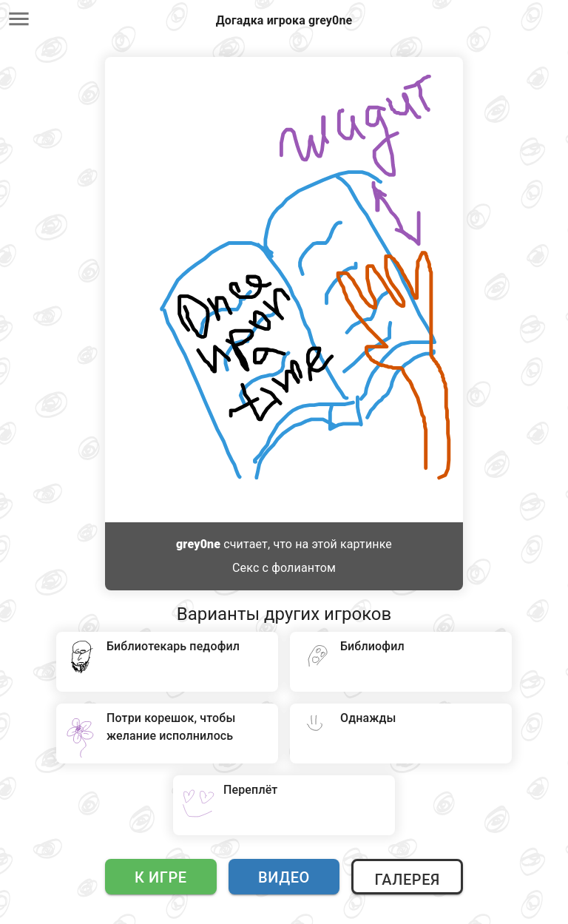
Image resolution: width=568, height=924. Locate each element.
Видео (284, 877)
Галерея (407, 880)
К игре (161, 877)
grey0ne (198, 544)
